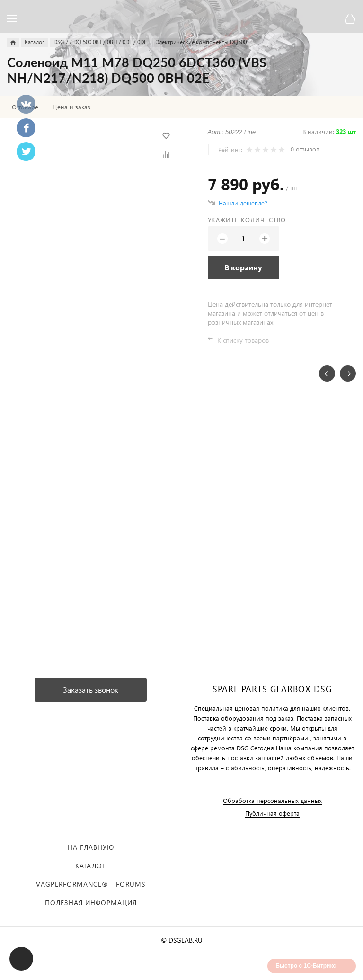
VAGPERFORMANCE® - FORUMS (91, 884)
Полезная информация (91, 903)
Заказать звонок (91, 690)
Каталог (91, 866)
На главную (91, 847)
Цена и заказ (71, 107)
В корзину (243, 267)
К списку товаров (243, 340)
